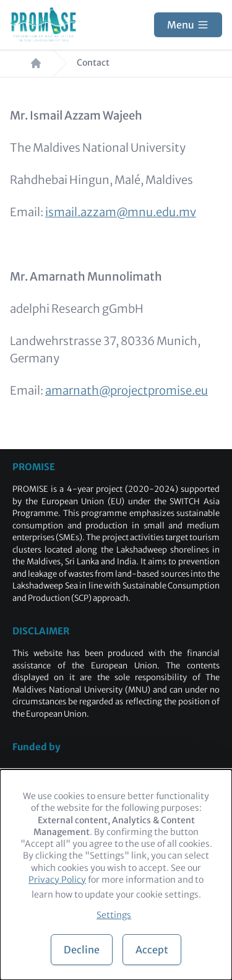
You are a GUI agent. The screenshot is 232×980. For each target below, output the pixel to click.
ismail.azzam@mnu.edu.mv (121, 212)
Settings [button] (114, 915)
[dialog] (116, 875)
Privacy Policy (57, 880)
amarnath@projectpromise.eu (127, 391)
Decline (82, 950)
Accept (152, 950)
